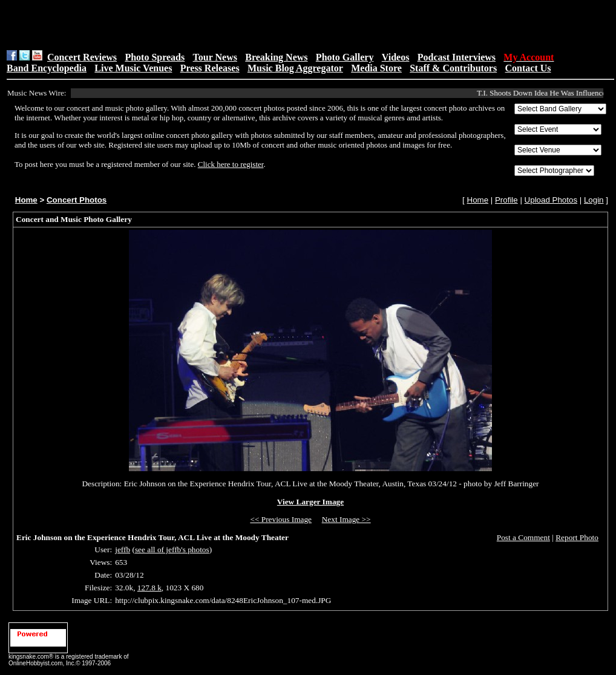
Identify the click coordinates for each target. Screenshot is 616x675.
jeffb (123, 549)
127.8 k (149, 588)
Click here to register (231, 164)
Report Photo (577, 537)
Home (26, 200)
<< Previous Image (281, 519)
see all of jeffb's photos (172, 549)
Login (594, 200)
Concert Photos (77, 200)
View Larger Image (310, 502)
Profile (506, 200)
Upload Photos (551, 200)
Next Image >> (346, 519)
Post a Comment (523, 537)
